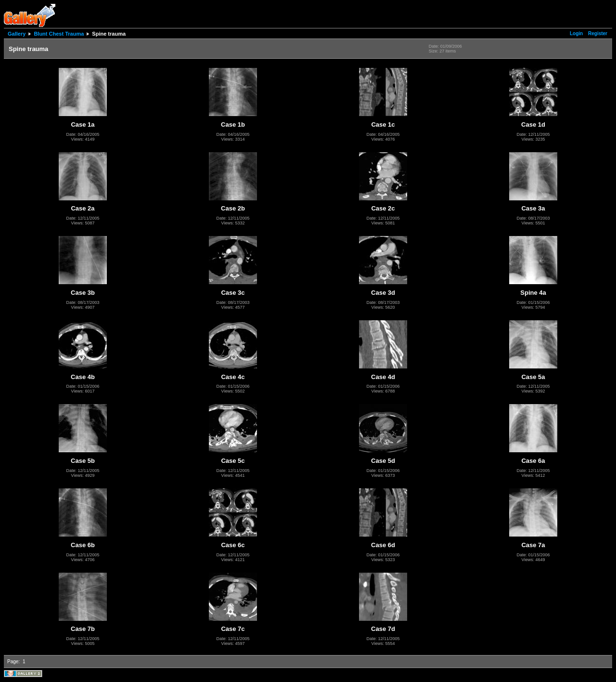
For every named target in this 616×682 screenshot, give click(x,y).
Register (598, 33)
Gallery (17, 34)
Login (576, 33)
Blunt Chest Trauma (59, 34)
